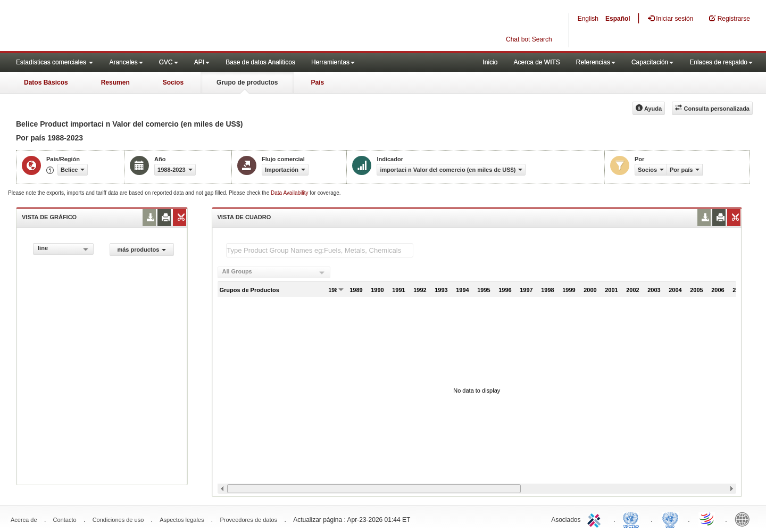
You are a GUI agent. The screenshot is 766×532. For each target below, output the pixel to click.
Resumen (115, 82)
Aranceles (126, 62)
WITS (106, 27)
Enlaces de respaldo (721, 62)
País (317, 82)
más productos (141, 250)
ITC (596, 519)
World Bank (745, 519)
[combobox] (63, 249)
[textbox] (320, 250)
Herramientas (333, 62)
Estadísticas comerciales (55, 62)
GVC (169, 62)
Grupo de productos (247, 82)
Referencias (596, 62)
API (202, 62)
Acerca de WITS (536, 62)
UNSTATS (670, 519)
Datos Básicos (46, 82)
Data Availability (290, 193)
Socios (173, 82)
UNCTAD (633, 519)
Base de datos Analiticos (260, 62)
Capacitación (652, 62)
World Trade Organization (707, 519)
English (588, 19)
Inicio (490, 62)
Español (618, 19)
